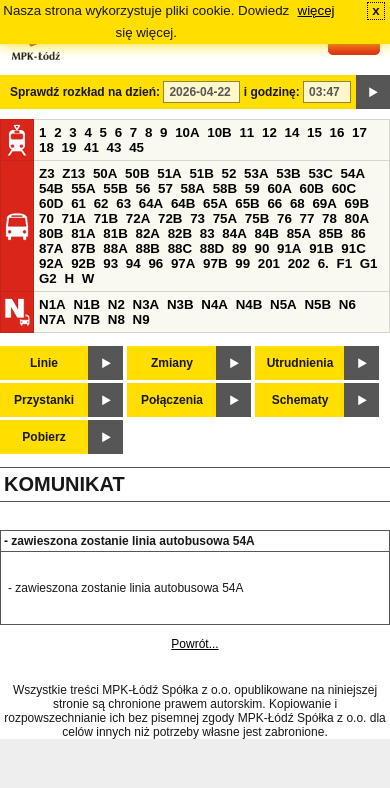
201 (269, 263)
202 (299, 263)
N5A (283, 304)
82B (180, 233)
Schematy (300, 400)
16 (337, 132)
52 (229, 173)
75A (225, 218)
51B (201, 173)
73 (197, 218)
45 (136, 147)
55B (115, 188)
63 (123, 203)
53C (320, 173)
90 (261, 248)
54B (51, 188)
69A (324, 203)
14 (292, 132)
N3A (146, 304)
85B (331, 233)
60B (312, 188)
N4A (214, 304)
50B (137, 173)
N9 (141, 319)
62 (101, 203)
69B (357, 203)
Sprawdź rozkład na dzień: (85, 92)
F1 (344, 263)
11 (246, 132)
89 (239, 248)
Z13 (73, 173)
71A (74, 218)
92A (51, 263)
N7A (52, 319)
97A (183, 263)
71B (106, 218)
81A (83, 233)
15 (314, 132)
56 (142, 188)
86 (358, 233)
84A (234, 233)
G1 (369, 263)
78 (329, 218)
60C (344, 188)
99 (242, 263)
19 (69, 147)
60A (279, 188)
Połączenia (172, 400)
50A (105, 173)
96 (155, 263)
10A (187, 132)
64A (151, 203)
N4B (249, 304)
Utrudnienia (300, 363)
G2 (48, 278)
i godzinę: (272, 92)
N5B (317, 304)
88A (115, 248)
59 (252, 188)
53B (288, 173)
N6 (347, 304)
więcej (316, 10)
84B (266, 233)
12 (269, 132)
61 (78, 203)
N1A (52, 304)
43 (114, 147)
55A (83, 188)
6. (323, 263)
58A (193, 188)
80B (51, 233)
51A (169, 173)
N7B (86, 319)
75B (257, 218)
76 (284, 218)
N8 (116, 319)
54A (353, 173)
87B (83, 248)
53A (256, 173)
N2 (116, 304)
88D (212, 248)
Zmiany (172, 363)
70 (46, 218)
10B (219, 132)
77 (307, 218)
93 (110, 263)
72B (170, 218)
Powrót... (194, 644)
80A (357, 218)
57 (165, 188)
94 (133, 263)
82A (147, 233)
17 (359, 132)
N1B (86, 304)
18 (46, 147)
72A (138, 218)
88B (147, 248)
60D (51, 203)
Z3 (47, 173)
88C (180, 248)
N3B (180, 304)
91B (321, 248)
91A (289, 248)
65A (215, 203)
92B (83, 263)
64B (183, 203)
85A (299, 233)
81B (115, 233)
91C (353, 248)
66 (274, 203)
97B (215, 263)
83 (207, 233)
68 (297, 203)
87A (51, 248)
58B (225, 188)
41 (91, 147)
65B (247, 203)
